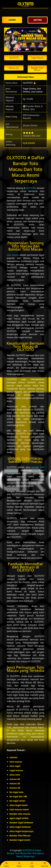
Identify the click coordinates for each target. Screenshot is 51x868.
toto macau (13, 255)
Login (32, 865)
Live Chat (45, 865)
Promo (6, 865)
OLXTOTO (31, 188)
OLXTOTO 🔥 (29, 83)
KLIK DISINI (29, 143)
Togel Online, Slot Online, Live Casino (33, 90)
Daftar (19, 865)
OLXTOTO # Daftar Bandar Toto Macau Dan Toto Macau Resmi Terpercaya (26, 853)
